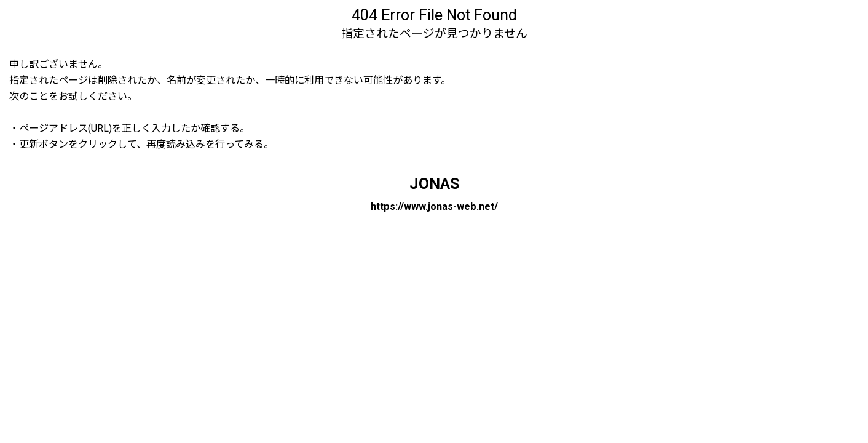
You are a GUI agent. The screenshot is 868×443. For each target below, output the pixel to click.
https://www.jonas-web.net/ (434, 206)
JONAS (434, 184)
